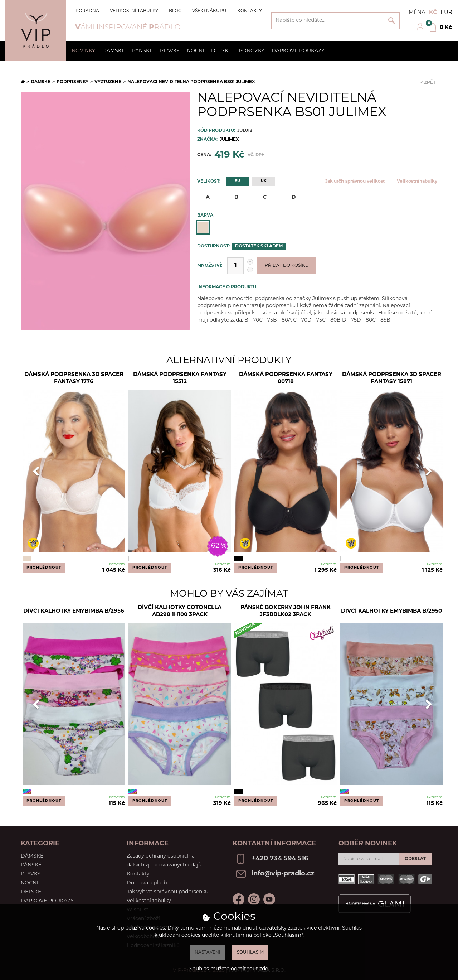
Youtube (269, 899)
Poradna (87, 11)
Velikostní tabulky (134, 11)
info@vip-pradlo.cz (283, 874)
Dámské (114, 51)
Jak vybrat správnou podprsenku (167, 892)
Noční (195, 51)
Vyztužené (108, 82)
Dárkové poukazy (298, 51)
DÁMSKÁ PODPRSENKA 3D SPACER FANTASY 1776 (74, 378)
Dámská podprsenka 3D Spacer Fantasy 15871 (392, 378)
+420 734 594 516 (280, 859)
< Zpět (428, 83)
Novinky (83, 51)
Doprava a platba (148, 883)
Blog (175, 11)
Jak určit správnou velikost (355, 182)
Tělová (203, 227)
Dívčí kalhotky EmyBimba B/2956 (74, 611)
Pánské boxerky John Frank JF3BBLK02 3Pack (286, 611)
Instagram (254, 899)
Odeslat (415, 859)
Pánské (142, 51)
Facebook (238, 899)
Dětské (221, 51)
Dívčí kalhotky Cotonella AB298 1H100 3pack (180, 611)
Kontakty (250, 11)
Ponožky (252, 51)
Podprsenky (72, 82)
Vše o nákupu (209, 11)
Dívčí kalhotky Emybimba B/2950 (391, 611)
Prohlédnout (44, 568)
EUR (446, 13)
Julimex (229, 140)
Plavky (170, 51)
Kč (433, 13)
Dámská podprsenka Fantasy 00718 (286, 378)
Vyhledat (392, 21)
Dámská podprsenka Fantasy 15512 (180, 378)
